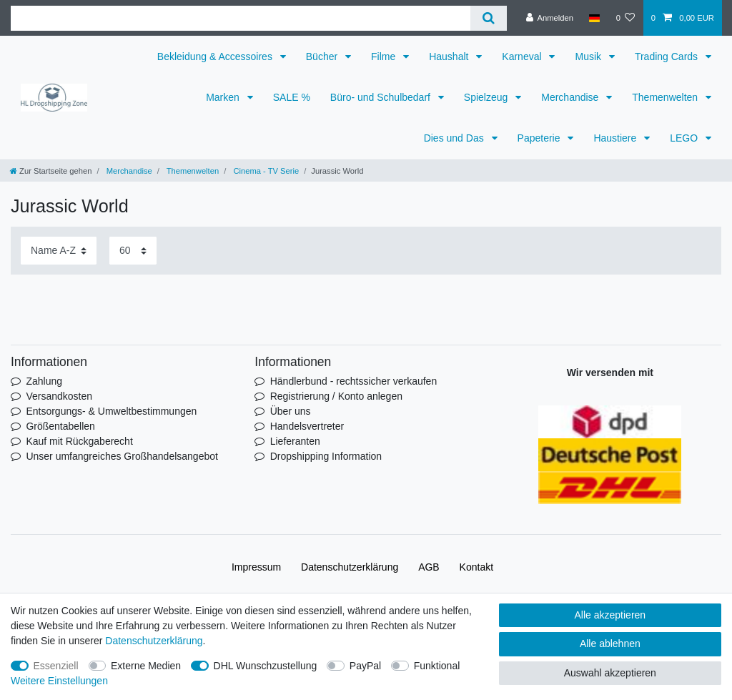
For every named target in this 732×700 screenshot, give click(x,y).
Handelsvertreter (307, 426)
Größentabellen (60, 426)
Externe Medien (146, 666)
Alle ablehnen (610, 644)
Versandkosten (59, 396)
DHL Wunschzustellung (266, 666)
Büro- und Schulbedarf (382, 97)
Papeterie (540, 138)
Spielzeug (487, 97)
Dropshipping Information (326, 456)
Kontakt (476, 567)
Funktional (437, 666)
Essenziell (56, 666)
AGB (429, 567)
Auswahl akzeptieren (610, 673)
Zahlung (44, 381)
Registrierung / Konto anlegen (336, 396)
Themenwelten (666, 97)
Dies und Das (455, 138)
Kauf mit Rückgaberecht (79, 441)
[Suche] (489, 18)
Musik (589, 56)
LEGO (685, 138)
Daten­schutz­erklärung (350, 567)
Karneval (523, 56)
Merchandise (571, 97)
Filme (385, 56)
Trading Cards (668, 56)
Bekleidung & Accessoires (216, 56)
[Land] (594, 18)
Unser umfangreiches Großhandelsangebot (122, 456)
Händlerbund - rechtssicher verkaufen (353, 381)
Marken (224, 97)
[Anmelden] (549, 18)
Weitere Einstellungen (59, 681)
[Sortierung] (59, 251)
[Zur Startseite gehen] (51, 171)
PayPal (365, 666)
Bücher (323, 56)
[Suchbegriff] (241, 18)
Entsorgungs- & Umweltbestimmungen (111, 411)
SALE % (292, 97)
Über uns (291, 411)
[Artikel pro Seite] (133, 251)
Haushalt (450, 56)
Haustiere (616, 138)
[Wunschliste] (625, 18)
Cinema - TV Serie (265, 171)
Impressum (256, 567)
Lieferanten (295, 441)
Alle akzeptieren (610, 615)
